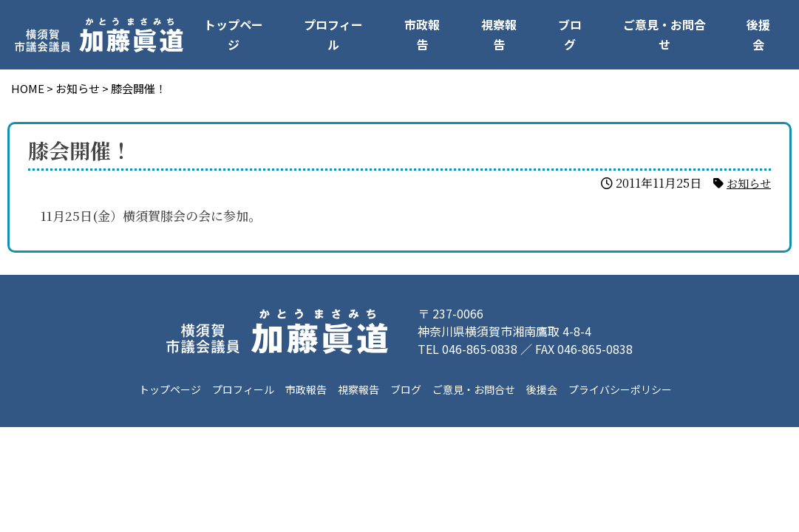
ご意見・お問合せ (664, 34)
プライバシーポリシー (619, 389)
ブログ (570, 34)
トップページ (234, 34)
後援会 (758, 34)
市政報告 (422, 34)
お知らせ (747, 183)
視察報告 (499, 34)
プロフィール (333, 34)
